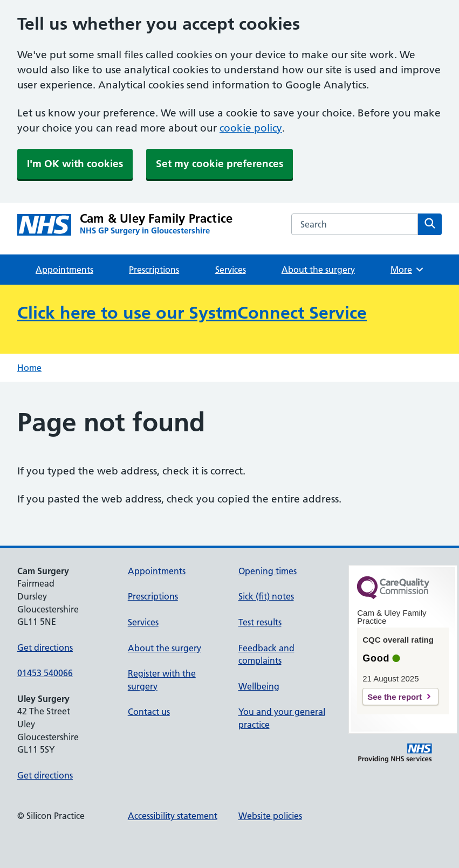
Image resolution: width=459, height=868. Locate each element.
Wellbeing (259, 686)
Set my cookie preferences (220, 164)
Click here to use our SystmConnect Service (192, 313)
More (407, 270)
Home (29, 368)
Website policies (270, 816)
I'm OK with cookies (75, 164)
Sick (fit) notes (266, 596)
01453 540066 (45, 673)
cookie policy (251, 128)
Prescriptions (154, 270)
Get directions (45, 647)
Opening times (268, 571)
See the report (395, 697)
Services (231, 270)
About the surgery (318, 270)
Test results (260, 622)
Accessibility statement (173, 816)
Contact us (149, 712)
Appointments (64, 270)
